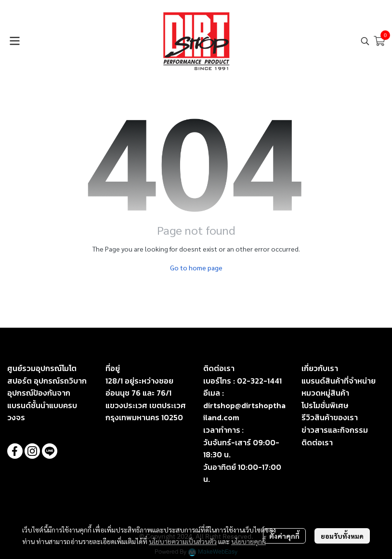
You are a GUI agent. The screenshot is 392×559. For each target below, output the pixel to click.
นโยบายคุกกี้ (248, 541)
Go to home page (196, 267)
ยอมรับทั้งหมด (342, 536)
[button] (365, 41)
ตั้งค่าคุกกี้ (284, 536)
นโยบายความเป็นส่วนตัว (183, 541)
